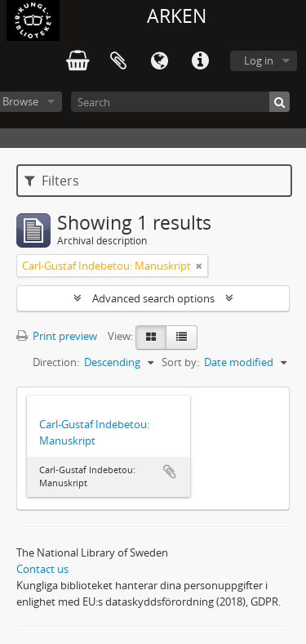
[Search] (180, 102)
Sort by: (180, 362)
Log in (259, 60)
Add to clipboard (170, 472)
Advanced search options (153, 298)
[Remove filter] (199, 266)
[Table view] (182, 338)
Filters (52, 181)
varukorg (78, 61)
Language (159, 61)
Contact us (42, 569)
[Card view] (151, 338)
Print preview (57, 336)
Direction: (56, 362)
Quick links (200, 61)
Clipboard (118, 61)
